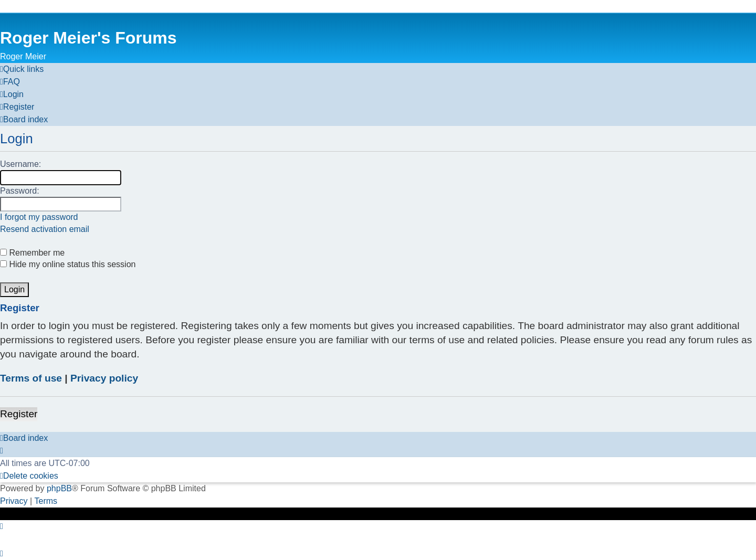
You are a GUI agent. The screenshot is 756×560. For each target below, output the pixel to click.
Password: (20, 191)
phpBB (59, 488)
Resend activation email (45, 229)
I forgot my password (39, 217)
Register (19, 414)
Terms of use (31, 378)
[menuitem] (10, 82)
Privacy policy (104, 378)
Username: (20, 164)
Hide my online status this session (68, 264)
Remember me (32, 253)
